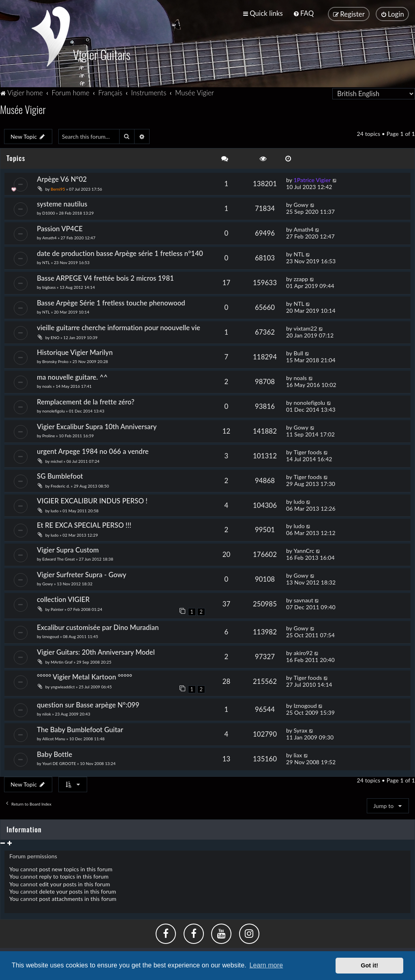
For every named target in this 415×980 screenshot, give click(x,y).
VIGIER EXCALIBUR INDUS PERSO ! (92, 500)
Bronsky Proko (55, 360)
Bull (298, 352)
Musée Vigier (23, 108)
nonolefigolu (53, 410)
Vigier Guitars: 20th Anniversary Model (96, 651)
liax (298, 754)
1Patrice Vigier (312, 179)
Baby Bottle (55, 753)
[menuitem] (303, 13)
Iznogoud (50, 636)
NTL (46, 261)
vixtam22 (305, 327)
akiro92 (303, 652)
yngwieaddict (63, 686)
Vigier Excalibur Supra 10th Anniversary (97, 425)
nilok (47, 713)
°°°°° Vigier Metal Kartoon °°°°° (84, 676)
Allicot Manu (54, 738)
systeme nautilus (62, 203)
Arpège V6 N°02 (62, 178)
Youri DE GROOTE (59, 763)
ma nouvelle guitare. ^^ (72, 376)
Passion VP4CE (60, 227)
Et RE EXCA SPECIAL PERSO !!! (84, 524)
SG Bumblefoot (60, 475)
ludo (55, 509)
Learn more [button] (266, 965)
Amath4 (49, 236)
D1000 (48, 212)
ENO (55, 336)
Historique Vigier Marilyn (75, 351)
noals (47, 385)
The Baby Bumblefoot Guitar (80, 729)
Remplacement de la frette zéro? (86, 401)
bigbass (49, 286)
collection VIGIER (63, 599)
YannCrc (304, 550)
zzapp (301, 278)
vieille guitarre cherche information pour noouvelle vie (119, 326)
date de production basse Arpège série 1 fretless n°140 (120, 252)
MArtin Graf (62, 661)
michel (57, 460)
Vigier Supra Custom (68, 549)
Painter (58, 608)
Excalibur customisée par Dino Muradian (98, 626)
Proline (48, 434)
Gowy (301, 203)
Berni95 (58, 188)
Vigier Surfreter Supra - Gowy (82, 574)
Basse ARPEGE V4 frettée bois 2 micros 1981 (105, 277)
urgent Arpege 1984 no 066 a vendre (93, 450)
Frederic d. (60, 485)
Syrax (300, 730)
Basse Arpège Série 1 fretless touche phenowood (111, 302)
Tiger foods (308, 451)
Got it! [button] (369, 965)
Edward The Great (59, 558)
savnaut (303, 599)
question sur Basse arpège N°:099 (88, 704)
